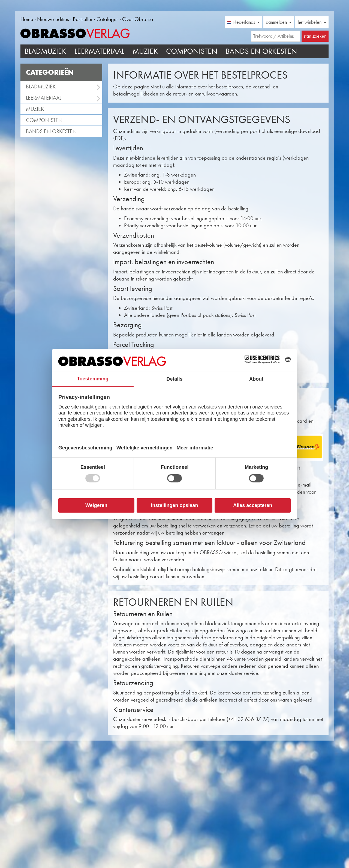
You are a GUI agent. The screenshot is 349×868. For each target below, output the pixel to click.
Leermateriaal (99, 51)
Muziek (145, 51)
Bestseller (83, 19)
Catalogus (107, 19)
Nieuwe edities (53, 19)
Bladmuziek (45, 51)
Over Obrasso (138, 19)
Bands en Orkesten (261, 51)
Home (27, 19)
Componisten (192, 51)
